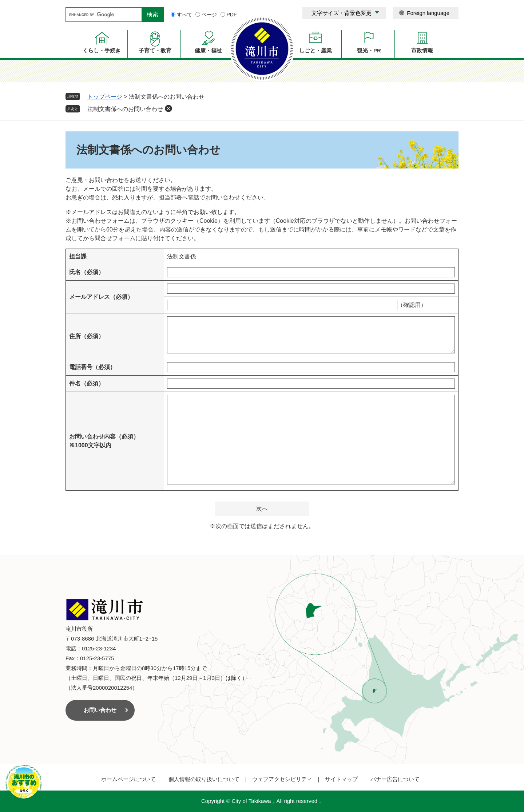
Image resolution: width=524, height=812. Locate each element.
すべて (184, 15)
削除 (168, 108)
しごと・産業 (315, 50)
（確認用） (412, 305)
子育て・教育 (155, 50)
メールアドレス (101, 297)
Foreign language (428, 13)
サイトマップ (341, 779)
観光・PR (369, 50)
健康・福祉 (208, 50)
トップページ (105, 97)
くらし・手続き (102, 50)
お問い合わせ (100, 710)
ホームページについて (128, 779)
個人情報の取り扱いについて (204, 779)
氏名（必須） (87, 272)
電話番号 (92, 367)
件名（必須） (87, 383)
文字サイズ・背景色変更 (342, 13)
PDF (232, 15)
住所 (87, 336)
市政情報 (422, 50)
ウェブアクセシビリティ (282, 779)
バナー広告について (395, 779)
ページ (209, 15)
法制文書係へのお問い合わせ (125, 109)
